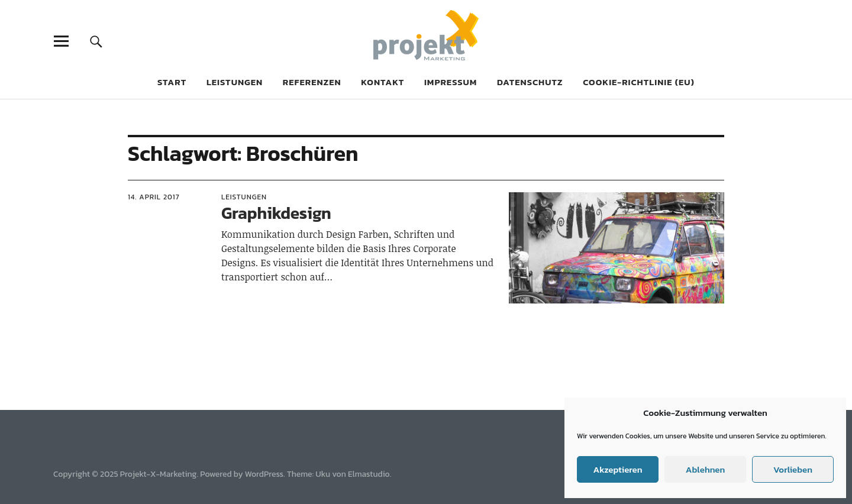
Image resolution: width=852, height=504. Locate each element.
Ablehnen (705, 469)
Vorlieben (793, 469)
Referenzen (312, 82)
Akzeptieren (617, 469)
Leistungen (235, 82)
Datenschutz (530, 82)
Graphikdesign (276, 213)
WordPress (264, 474)
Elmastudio (369, 474)
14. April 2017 (154, 197)
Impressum (451, 82)
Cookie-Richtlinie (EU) (639, 82)
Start (172, 82)
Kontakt (383, 82)
